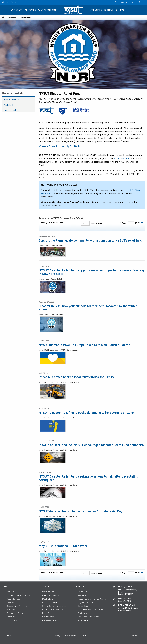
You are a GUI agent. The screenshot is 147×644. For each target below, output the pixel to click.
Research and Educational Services (92, 599)
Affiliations (11, 610)
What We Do (30, 10)
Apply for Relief (72, 147)
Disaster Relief (12, 93)
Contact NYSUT (13, 620)
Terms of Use (10, 636)
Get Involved (96, 10)
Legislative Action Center (88, 603)
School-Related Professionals (54, 606)
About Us (10, 592)
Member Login (48, 599)
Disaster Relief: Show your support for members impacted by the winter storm (88, 308)
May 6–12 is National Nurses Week (63, 546)
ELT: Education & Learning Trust (91, 610)
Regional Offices (13, 599)
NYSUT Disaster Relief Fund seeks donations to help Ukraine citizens (86, 413)
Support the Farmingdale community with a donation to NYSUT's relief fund (90, 240)
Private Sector (48, 617)
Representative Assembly (17, 606)
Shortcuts (11, 617)
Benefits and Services (51, 595)
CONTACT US (124, 2)
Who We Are (17, 10)
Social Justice (84, 592)
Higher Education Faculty (52, 613)
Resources (12, 17)
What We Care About (48, 10)
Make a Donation (49, 147)
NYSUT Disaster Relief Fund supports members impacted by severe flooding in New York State (91, 272)
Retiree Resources (50, 620)
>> (142, 223)
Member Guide (48, 592)
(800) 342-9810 (125, 601)
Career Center (83, 606)
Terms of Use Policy (15, 613)
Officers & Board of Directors (18, 595)
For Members (111, 10)
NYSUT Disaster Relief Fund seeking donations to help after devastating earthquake (88, 478)
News (122, 10)
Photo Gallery (83, 620)
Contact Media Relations (128, 608)
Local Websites (13, 603)
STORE (133, 2)
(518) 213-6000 (125, 599)
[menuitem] (17, 10)
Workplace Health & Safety (89, 617)
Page (124, 223)
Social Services (84, 613)
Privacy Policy (137, 636)
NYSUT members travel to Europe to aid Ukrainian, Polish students (84, 345)
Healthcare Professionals (53, 610)
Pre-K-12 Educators (50, 603)
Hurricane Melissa (11, 110)
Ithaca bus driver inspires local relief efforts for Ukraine (77, 377)
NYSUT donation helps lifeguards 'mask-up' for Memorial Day (81, 511)
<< (118, 223)
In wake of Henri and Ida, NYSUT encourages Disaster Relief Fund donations (91, 445)
